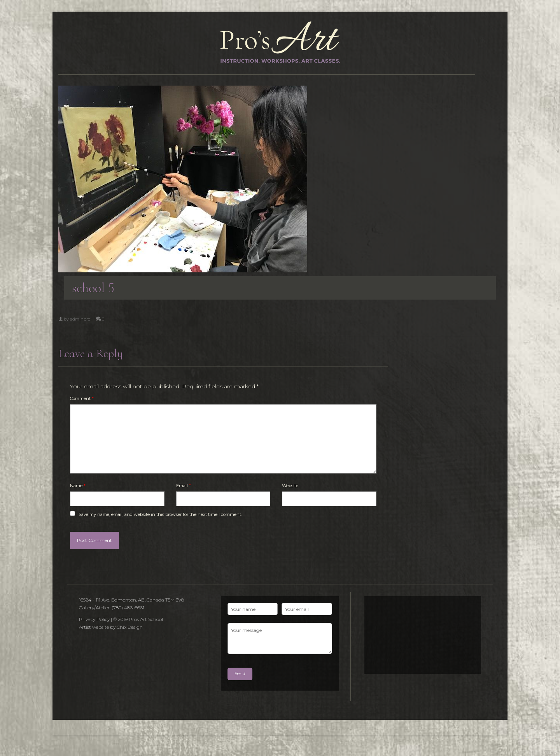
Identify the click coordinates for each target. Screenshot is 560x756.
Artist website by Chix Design (111, 627)
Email (184, 486)
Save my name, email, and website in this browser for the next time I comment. (160, 514)
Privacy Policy (94, 619)
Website (290, 486)
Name (78, 486)
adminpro (80, 319)
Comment (82, 398)
